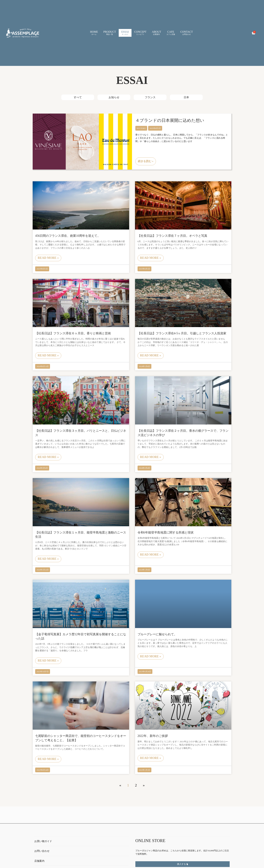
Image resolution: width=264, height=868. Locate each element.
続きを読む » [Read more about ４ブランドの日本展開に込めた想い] (146, 161)
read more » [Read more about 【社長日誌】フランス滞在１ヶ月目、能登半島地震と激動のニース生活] (48, 559)
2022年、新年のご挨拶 (153, 736)
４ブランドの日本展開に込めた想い (170, 120)
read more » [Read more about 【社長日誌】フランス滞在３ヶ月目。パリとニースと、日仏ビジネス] (48, 457)
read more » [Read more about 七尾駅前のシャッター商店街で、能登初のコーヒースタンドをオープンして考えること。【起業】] (48, 759)
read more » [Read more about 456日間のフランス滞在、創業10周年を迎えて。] (48, 258)
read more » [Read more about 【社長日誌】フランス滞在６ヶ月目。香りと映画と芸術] (48, 355)
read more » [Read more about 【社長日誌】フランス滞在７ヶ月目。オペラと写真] (151, 258)
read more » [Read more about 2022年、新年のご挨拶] (151, 758)
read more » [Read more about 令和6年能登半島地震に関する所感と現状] (151, 555)
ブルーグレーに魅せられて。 (157, 634)
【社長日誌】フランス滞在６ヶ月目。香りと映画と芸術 (73, 333)
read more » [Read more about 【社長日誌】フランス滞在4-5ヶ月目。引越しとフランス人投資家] (151, 355)
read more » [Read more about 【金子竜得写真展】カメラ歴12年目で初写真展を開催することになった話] (48, 661)
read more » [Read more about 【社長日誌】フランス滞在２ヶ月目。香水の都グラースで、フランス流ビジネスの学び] (151, 457)
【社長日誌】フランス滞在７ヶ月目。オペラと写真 (172, 236)
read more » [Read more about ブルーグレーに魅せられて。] (151, 656)
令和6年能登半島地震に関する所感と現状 (166, 532)
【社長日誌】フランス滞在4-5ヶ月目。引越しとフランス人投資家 (182, 333)
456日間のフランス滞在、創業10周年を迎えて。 (68, 236)
